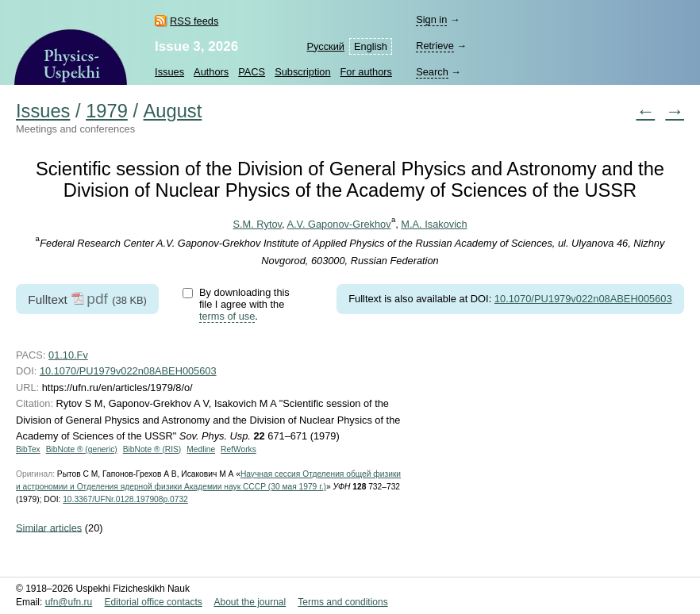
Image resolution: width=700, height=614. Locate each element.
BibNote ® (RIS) (152, 449)
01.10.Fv (68, 355)
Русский (326, 46)
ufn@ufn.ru (69, 602)
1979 (107, 111)
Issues (169, 72)
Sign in (431, 19)
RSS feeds (194, 21)
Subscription (302, 72)
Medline (201, 449)
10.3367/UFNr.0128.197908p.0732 (125, 499)
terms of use (227, 316)
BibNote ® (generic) (82, 449)
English (371, 46)
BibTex (28, 449)
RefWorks (238, 449)
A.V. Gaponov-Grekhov (338, 224)
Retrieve (435, 46)
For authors (366, 72)
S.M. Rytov (257, 224)
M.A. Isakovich (434, 224)
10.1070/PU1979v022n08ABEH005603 (583, 299)
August (173, 111)
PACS (252, 72)
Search (432, 72)
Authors (211, 72)
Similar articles (49, 527)
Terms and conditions (342, 602)
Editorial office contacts (154, 602)
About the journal (250, 602)
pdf (97, 299)
